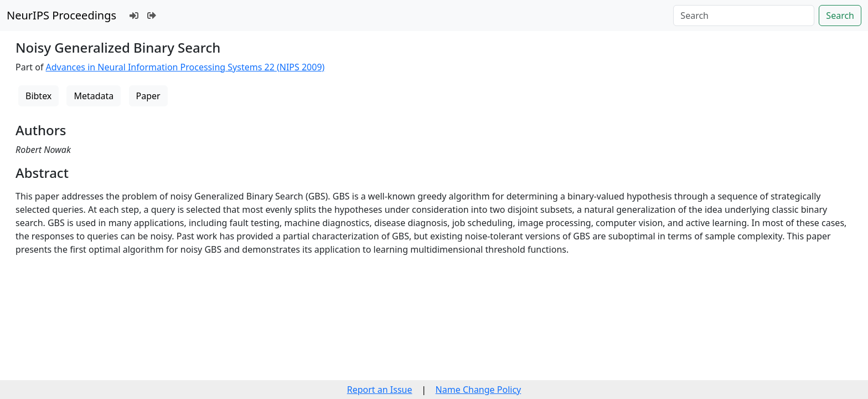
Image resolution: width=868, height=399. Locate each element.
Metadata (94, 96)
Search (840, 16)
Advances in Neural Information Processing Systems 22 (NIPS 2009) (185, 67)
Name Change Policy (479, 390)
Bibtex (38, 96)
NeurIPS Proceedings (61, 15)
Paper (148, 96)
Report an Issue (380, 390)
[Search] (744, 16)
